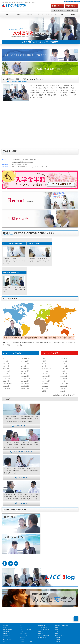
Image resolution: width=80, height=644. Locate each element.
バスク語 (23, 373)
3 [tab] (43, 45)
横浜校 (56, 631)
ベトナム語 (45, 370)
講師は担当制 (6, 629)
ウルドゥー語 (46, 375)
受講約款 (22, 637)
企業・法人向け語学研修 (43, 633)
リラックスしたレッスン (9, 635)
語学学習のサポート (8, 633)
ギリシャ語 (6, 384)
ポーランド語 (25, 384)
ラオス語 (63, 387)
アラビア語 (45, 373)
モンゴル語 (63, 384)
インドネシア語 (46, 368)
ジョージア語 (6, 387)
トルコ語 (63, 363)
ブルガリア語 (25, 380)
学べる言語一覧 (41, 623)
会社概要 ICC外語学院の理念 (61, 623)
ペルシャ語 (63, 375)
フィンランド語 (25, 377)
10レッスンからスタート (9, 639)
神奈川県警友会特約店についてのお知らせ (23, 162)
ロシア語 (5, 373)
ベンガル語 (63, 377)
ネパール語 (63, 366)
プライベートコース (42, 625)
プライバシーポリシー (60, 633)
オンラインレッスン (51, 15)
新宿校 (56, 627)
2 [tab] (41, 45)
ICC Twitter (57, 637)
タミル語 (63, 389)
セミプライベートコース (43, 627)
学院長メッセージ (7, 625)
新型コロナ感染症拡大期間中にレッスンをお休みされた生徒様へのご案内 (31, 167)
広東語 (44, 377)
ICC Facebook (58, 635)
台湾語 (44, 389)
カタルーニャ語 (7, 382)
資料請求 (22, 629)
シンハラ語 (45, 382)
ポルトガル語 (6, 370)
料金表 (22, 625)
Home (7, 15)
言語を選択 (29, 15)
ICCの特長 (18, 15)
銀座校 (56, 625)
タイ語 (44, 366)
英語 (4, 359)
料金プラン (23, 623)
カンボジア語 (46, 380)
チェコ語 (23, 366)
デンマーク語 (25, 368)
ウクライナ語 (6, 377)
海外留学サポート (42, 635)
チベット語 (63, 361)
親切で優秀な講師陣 (8, 627)
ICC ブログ (57, 639)
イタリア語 (6, 366)
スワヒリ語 (45, 384)
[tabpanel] (41, 30)
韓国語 (44, 361)
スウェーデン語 (25, 359)
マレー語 (63, 380)
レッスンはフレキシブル (9, 637)
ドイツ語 (5, 361)
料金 (62, 15)
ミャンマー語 (64, 382)
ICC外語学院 (38, 643)
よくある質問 (24, 633)
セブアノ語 (45, 387)
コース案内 (40, 15)
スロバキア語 (25, 361)
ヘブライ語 (63, 373)
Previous (5, 30)
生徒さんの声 (24, 631)
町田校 (56, 629)
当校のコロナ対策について (27, 639)
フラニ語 (63, 370)
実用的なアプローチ (8, 631)
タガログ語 (63, 359)
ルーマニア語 (25, 387)
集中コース (40, 629)
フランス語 (6, 363)
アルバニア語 (6, 375)
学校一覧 (73, 15)
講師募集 (22, 635)
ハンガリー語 (25, 375)
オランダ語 (6, 380)
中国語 (44, 359)
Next (77, 30)
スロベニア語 (25, 363)
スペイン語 (6, 368)
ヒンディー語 (64, 368)
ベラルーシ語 (25, 382)
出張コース (40, 631)
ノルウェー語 (25, 370)
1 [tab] (38, 45)
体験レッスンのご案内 (26, 627)
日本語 (44, 363)
